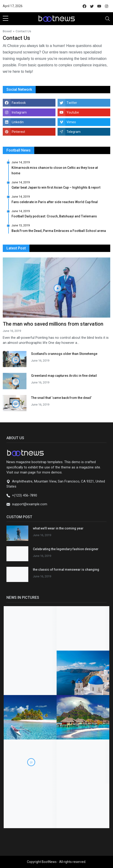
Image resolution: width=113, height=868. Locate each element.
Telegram (74, 132)
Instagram (19, 112)
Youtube (73, 112)
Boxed (7, 31)
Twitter (72, 103)
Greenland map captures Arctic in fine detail (64, 376)
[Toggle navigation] (107, 19)
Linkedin (18, 122)
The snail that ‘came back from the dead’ (61, 398)
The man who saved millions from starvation (53, 324)
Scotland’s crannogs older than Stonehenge (64, 354)
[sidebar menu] (6, 19)
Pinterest (18, 132)
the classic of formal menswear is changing (66, 570)
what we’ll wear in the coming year (58, 528)
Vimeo (71, 122)
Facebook (19, 103)
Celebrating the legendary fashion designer (66, 549)
